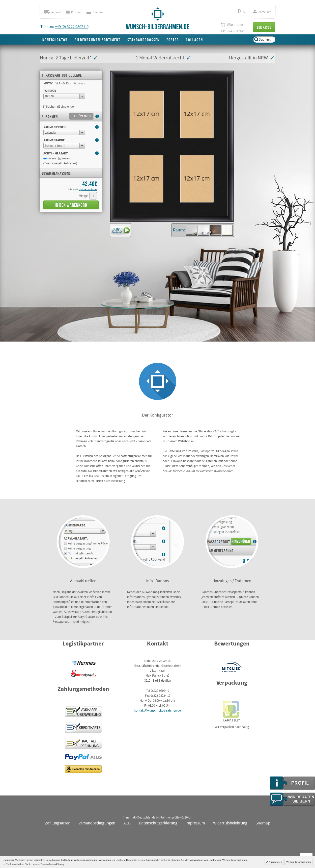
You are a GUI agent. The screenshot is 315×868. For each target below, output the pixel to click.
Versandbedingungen (97, 823)
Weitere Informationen (298, 862)
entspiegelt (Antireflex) (60, 163)
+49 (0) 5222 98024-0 (72, 27)
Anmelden (262, 12)
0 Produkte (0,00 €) (233, 28)
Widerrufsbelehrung (230, 823)
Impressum (195, 823)
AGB (127, 823)
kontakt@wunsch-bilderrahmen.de (157, 711)
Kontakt (74, 12)
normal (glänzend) (58, 159)
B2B (243, 12)
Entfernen (81, 116)
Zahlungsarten (58, 823)
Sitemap (263, 823)
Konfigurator (55, 40)
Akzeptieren (275, 862)
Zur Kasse (264, 28)
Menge (83, 196)
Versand (52, 12)
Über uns (95, 12)
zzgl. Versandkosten (88, 189)
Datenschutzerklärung (158, 823)
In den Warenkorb (71, 205)
